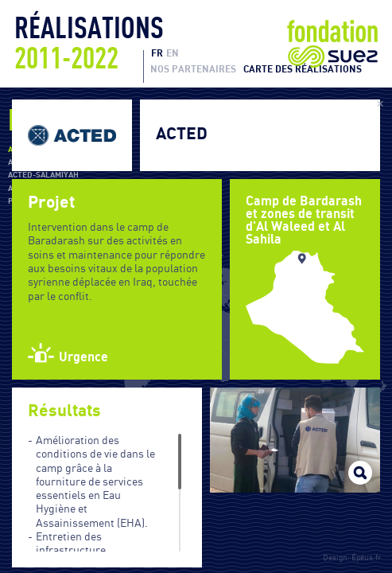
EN (173, 53)
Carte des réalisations (303, 69)
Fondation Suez (332, 44)
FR (157, 53)
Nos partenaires (193, 69)
